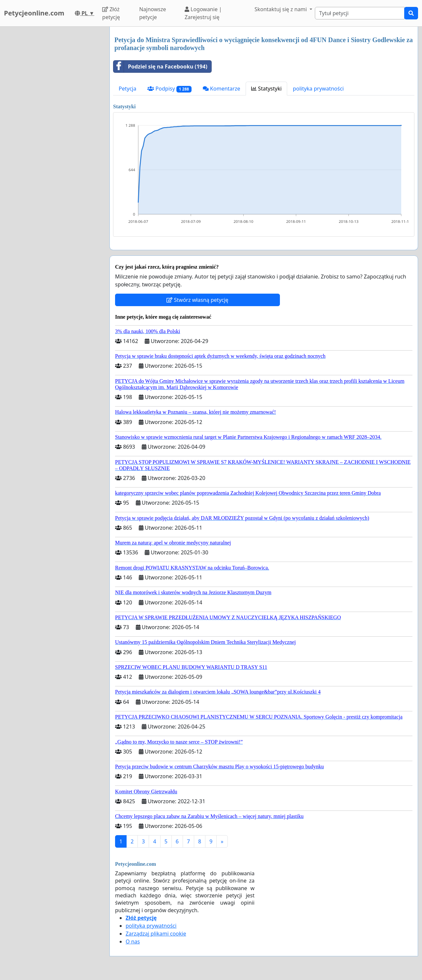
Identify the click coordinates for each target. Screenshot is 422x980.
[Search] (360, 13)
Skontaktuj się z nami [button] (281, 9)
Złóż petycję (111, 13)
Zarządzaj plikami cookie (156, 934)
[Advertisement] (53, 125)
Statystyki (266, 89)
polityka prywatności (318, 89)
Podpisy (169, 89)
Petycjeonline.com (34, 13)
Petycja (127, 89)
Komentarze (222, 89)
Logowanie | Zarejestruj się (203, 13)
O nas (133, 941)
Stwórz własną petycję (197, 300)
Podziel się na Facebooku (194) (160, 66)
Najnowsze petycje (152, 13)
